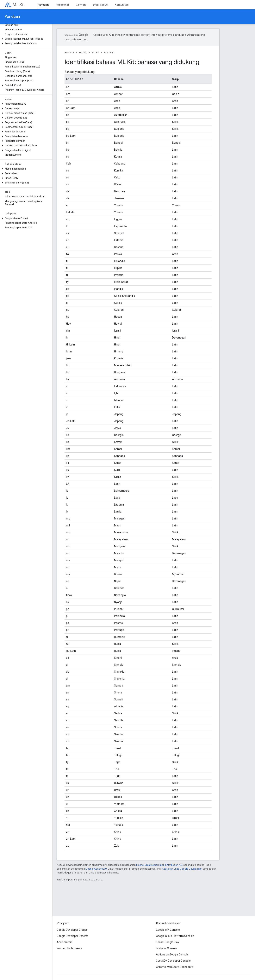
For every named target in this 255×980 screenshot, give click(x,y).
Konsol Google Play (168, 942)
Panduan (12, 17)
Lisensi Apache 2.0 (96, 869)
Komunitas (122, 5)
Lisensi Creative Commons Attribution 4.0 (159, 865)
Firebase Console (166, 948)
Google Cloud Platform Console (175, 936)
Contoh (81, 5)
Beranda (69, 52)
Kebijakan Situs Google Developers (182, 869)
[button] (25, 39)
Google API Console (168, 930)
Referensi (62, 5)
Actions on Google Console (172, 954)
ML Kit (19, 5)
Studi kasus (100, 5)
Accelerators (65, 942)
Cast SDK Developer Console (173, 961)
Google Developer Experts (72, 936)
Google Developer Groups (72, 930)
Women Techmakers (69, 948)
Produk (83, 52)
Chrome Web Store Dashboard (175, 967)
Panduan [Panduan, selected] (43, 5)
